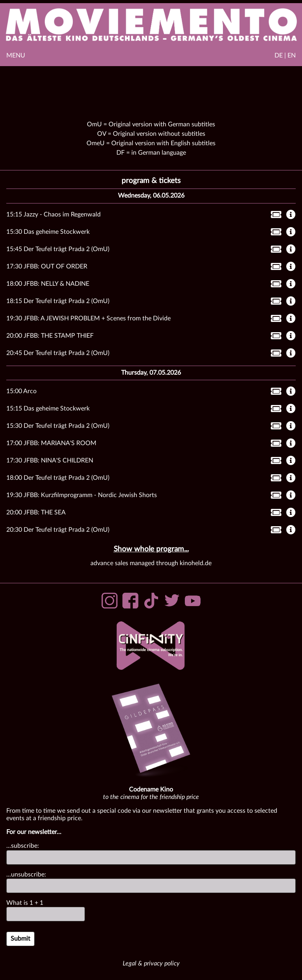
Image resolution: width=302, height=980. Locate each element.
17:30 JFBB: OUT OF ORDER (47, 266)
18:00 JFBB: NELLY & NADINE (48, 284)
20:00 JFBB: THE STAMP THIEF (50, 336)
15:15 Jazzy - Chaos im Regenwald (53, 214)
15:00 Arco (21, 391)
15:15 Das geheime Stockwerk (48, 409)
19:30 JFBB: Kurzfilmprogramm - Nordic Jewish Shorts (82, 495)
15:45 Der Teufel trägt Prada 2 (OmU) (58, 249)
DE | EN (285, 55)
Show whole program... (151, 549)
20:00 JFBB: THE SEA (36, 512)
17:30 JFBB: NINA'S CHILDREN (50, 460)
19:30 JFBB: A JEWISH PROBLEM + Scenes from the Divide (88, 318)
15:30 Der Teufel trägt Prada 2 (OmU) (58, 426)
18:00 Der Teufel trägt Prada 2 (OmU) (58, 478)
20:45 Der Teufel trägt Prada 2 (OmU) (58, 353)
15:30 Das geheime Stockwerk (48, 232)
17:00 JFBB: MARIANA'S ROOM (51, 443)
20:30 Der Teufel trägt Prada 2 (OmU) (58, 530)
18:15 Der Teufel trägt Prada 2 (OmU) (58, 301)
